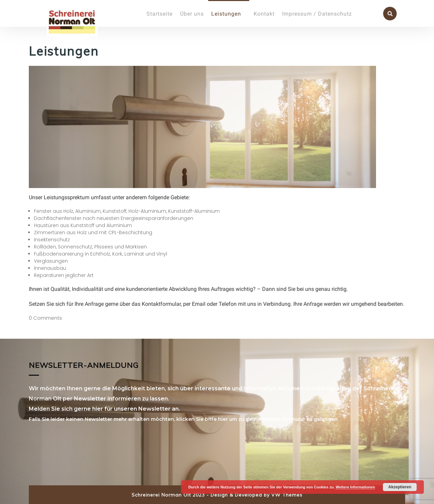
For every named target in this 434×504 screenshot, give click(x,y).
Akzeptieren (400, 487)
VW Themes (286, 495)
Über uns (192, 14)
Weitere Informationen (355, 487)
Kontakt (264, 14)
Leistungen (226, 14)
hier (223, 419)
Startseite (160, 14)
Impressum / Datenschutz (317, 14)
